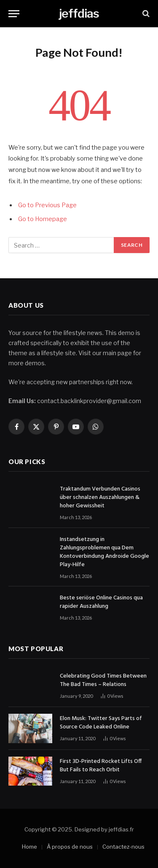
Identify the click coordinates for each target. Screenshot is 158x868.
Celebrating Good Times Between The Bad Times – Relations (103, 680)
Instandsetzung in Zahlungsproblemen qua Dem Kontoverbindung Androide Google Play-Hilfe (104, 552)
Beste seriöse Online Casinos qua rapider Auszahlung (101, 602)
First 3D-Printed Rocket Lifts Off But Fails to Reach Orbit (101, 766)
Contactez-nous (123, 847)
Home (29, 847)
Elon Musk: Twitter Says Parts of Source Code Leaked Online (101, 723)
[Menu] (14, 14)
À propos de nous (70, 847)
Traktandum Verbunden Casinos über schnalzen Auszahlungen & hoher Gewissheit (100, 497)
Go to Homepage (43, 219)
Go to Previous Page (47, 205)
